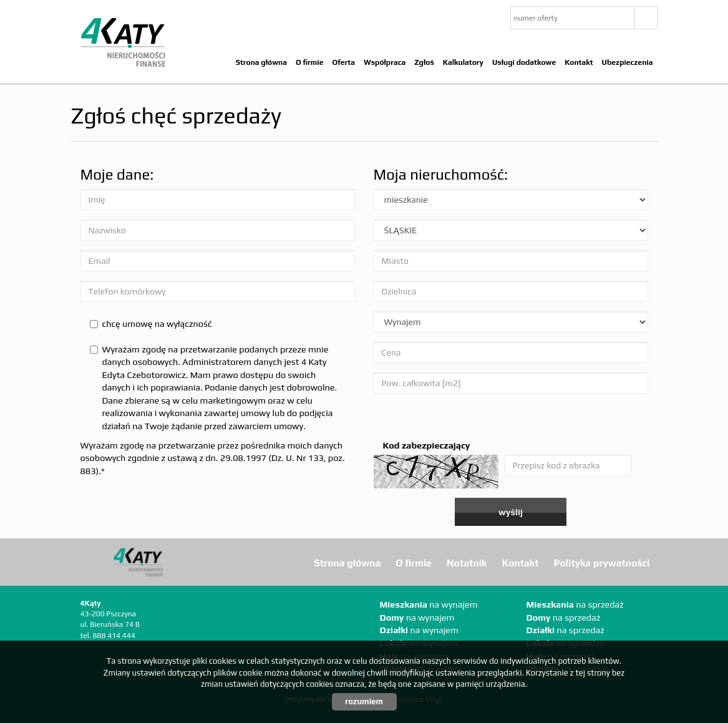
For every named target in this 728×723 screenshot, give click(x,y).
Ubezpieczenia (628, 62)
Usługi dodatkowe (524, 62)
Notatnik (467, 563)
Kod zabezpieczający (427, 445)
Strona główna (261, 62)
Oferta (343, 62)
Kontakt (579, 62)
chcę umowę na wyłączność (151, 324)
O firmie (310, 62)
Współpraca (385, 62)
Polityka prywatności (602, 563)
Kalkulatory (463, 62)
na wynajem (429, 604)
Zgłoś (424, 62)
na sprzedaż (575, 604)
